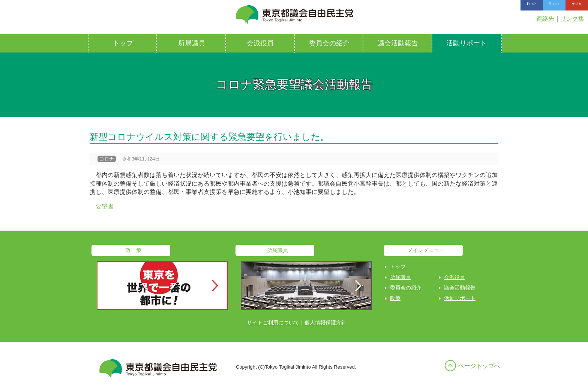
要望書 (105, 206)
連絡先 (545, 19)
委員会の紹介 (329, 43)
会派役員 (260, 43)
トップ (123, 43)
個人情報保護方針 (325, 322)
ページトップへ (479, 366)
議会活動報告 (398, 43)
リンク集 (572, 19)
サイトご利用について (273, 322)
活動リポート (466, 43)
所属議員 (192, 43)
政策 (395, 298)
